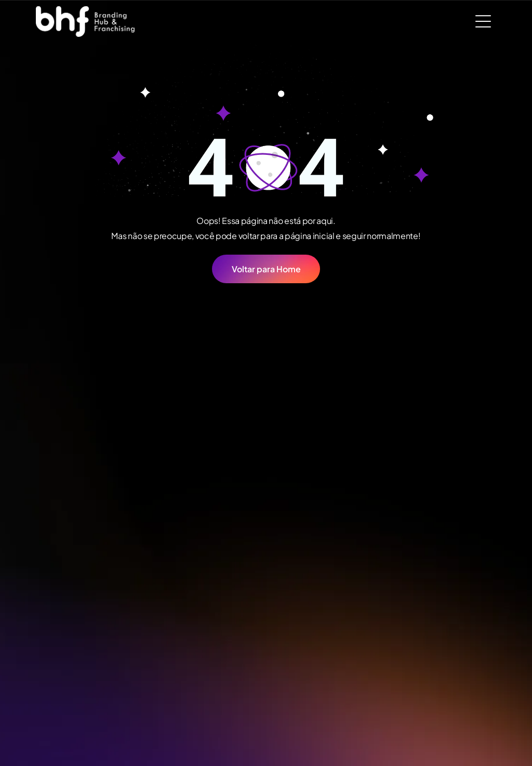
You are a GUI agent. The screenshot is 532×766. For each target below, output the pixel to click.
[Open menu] (483, 21)
